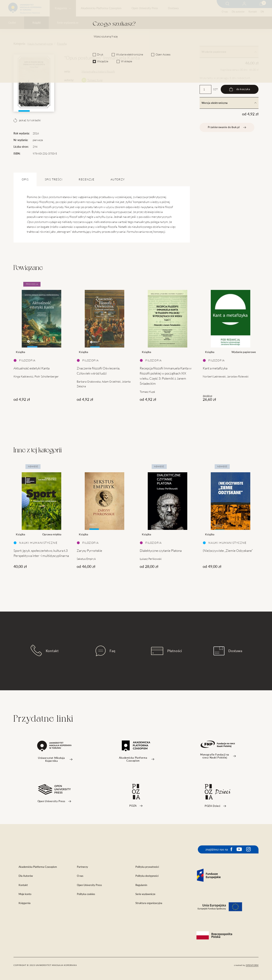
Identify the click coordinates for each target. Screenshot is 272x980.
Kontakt (253, 12)
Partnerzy (82, 867)
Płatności (167, 651)
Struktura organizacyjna (149, 903)
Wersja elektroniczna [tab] (229, 103)
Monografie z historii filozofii (98, 71)
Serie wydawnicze (68, 23)
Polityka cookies (86, 894)
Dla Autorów (26, 876)
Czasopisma (102, 23)
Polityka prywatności (147, 867)
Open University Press (145, 8)
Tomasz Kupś (95, 80)
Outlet (12, 23)
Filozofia (62, 44)
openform (252, 965)
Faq (105, 651)
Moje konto (25, 894)
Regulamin (141, 885)
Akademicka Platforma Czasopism (101, 8)
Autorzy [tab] (118, 179)
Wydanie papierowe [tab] (229, 52)
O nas (225, 12)
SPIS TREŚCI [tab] (54, 179)
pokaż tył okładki (27, 120)
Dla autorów (238, 12)
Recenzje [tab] (86, 179)
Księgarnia (61, 8)
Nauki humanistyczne (40, 44)
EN (262, 12)
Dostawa (173, 8)
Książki (36, 23)
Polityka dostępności (147, 876)
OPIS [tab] (25, 179)
